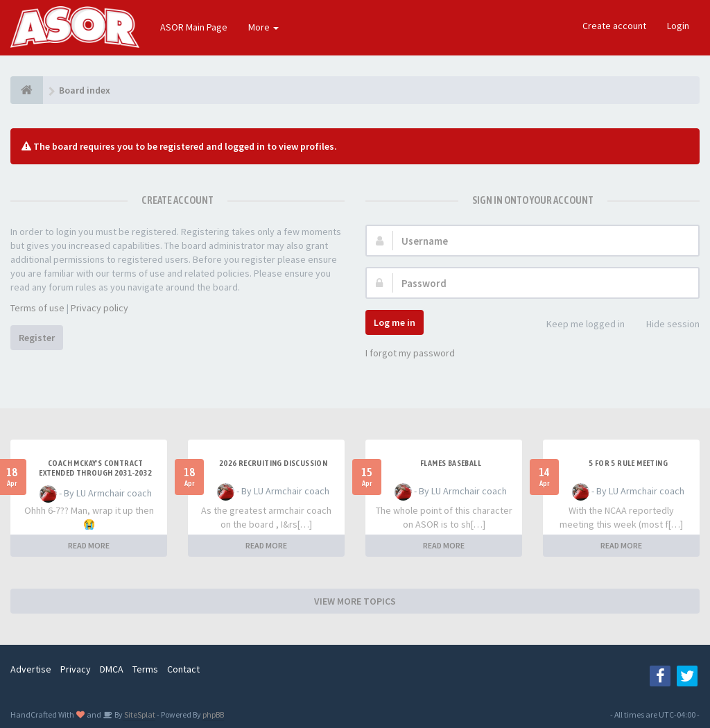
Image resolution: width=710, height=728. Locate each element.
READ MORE (89, 545)
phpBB (213, 714)
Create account (614, 26)
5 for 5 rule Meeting (628, 463)
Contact (183, 669)
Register (37, 338)
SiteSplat (139, 714)
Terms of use (37, 308)
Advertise (31, 669)
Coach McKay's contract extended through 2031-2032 (95, 468)
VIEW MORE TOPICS (355, 601)
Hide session (665, 325)
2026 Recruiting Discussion (273, 463)
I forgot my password (410, 353)
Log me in (395, 322)
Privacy (76, 669)
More (263, 27)
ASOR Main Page (194, 27)
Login (678, 26)
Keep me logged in (578, 325)
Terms (145, 669)
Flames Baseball (451, 463)
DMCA (112, 669)
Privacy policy (99, 308)
